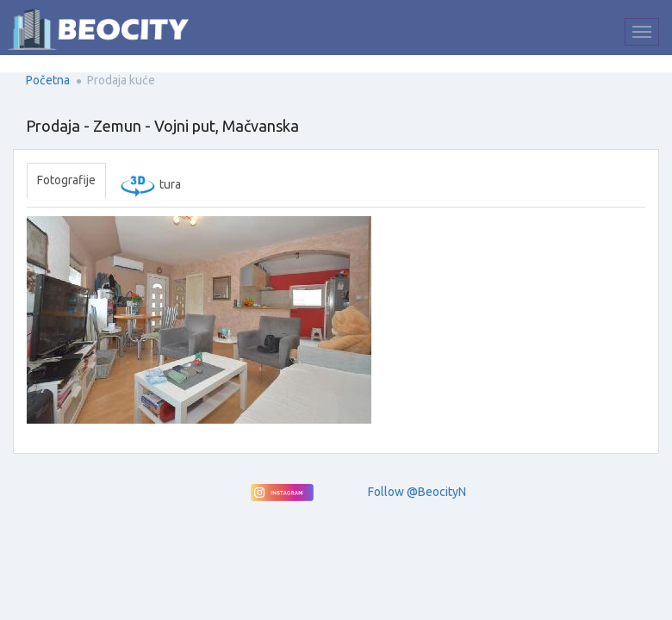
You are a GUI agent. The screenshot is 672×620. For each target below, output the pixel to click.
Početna (48, 80)
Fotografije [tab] (66, 180)
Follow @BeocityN (417, 492)
